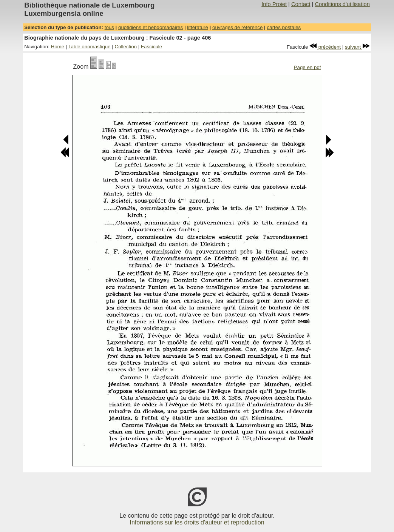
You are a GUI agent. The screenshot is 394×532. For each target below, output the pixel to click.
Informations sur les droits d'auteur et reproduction (197, 522)
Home (58, 47)
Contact (301, 4)
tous (109, 27)
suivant (357, 47)
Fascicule (151, 47)
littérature (198, 27)
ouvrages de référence (237, 27)
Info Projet (274, 4)
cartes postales (284, 27)
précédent (325, 47)
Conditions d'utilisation (342, 4)
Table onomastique (90, 47)
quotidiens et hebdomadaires (151, 27)
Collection (126, 47)
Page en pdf (307, 67)
